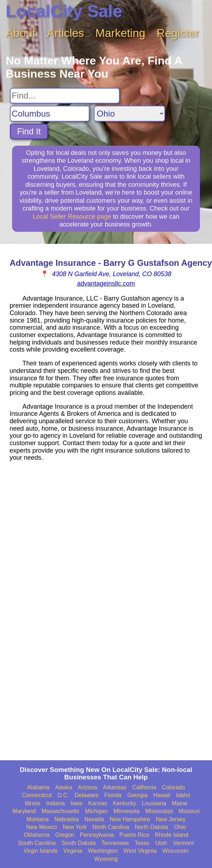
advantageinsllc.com (106, 284)
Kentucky (125, 803)
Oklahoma (37, 835)
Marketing (121, 33)
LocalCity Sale (64, 11)
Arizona (87, 787)
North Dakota (151, 827)
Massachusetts (61, 811)
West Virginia (140, 851)
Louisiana (154, 803)
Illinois (32, 803)
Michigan (96, 811)
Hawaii (162, 795)
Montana (38, 819)
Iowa (76, 803)
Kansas (97, 803)
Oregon (65, 835)
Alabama (38, 787)
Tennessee (115, 843)
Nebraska (66, 819)
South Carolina (37, 843)
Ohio (180, 827)
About (21, 33)
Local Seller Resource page (72, 217)
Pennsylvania (97, 835)
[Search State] (129, 114)
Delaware (87, 795)
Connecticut (37, 795)
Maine (180, 803)
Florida (113, 795)
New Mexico (42, 827)
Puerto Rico (134, 835)
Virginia (73, 851)
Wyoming (106, 859)
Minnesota (126, 811)
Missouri (189, 811)
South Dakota (79, 843)
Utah (161, 843)
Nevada (94, 819)
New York (75, 827)
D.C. (63, 795)
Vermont (184, 843)
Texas (142, 843)
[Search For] (65, 96)
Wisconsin (175, 851)
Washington (103, 851)
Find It (29, 131)
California (144, 787)
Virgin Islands (41, 851)
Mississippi (159, 811)
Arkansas (115, 787)
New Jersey (171, 819)
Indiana (56, 803)
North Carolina (111, 827)
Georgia (138, 795)
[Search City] (50, 114)
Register (178, 33)
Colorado (173, 787)
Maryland (24, 811)
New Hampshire (130, 819)
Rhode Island (172, 835)
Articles (66, 33)
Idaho (183, 795)
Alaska (64, 787)
